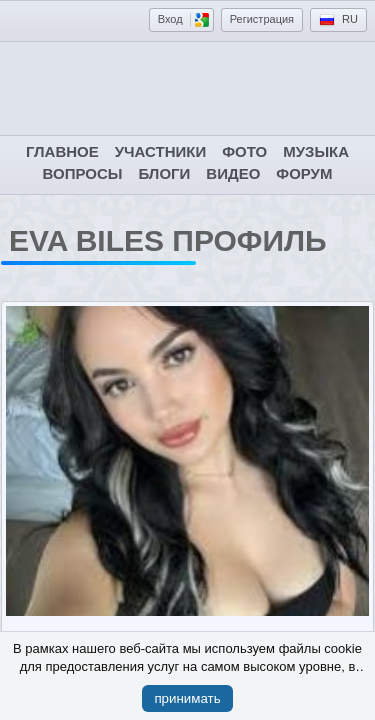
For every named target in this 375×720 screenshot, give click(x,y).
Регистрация (262, 19)
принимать (187, 698)
